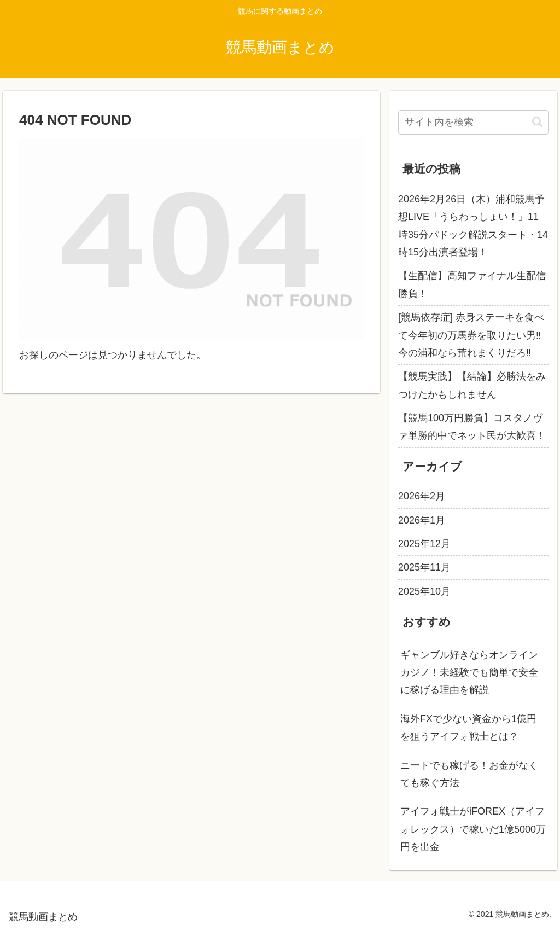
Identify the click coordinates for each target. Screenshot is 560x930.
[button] (537, 122)
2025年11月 (424, 567)
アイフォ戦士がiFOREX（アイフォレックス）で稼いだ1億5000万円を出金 (473, 829)
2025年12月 (424, 544)
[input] (473, 122)
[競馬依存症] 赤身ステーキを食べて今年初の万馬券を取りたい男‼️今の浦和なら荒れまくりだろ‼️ (471, 335)
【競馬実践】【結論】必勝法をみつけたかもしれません (472, 385)
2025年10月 (424, 591)
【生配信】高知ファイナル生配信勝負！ (472, 284)
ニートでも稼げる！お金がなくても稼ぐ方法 (469, 774)
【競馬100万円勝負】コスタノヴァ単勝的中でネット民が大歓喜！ (472, 427)
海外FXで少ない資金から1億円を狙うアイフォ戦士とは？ (468, 728)
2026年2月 (422, 496)
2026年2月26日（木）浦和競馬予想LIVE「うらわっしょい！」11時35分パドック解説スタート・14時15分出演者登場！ (473, 226)
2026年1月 (422, 520)
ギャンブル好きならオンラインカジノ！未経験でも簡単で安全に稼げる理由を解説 (469, 673)
